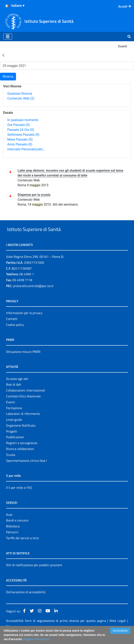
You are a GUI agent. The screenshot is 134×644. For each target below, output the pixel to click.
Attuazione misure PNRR (23, 361)
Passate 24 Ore (21, 130)
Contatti (12, 328)
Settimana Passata (23, 135)
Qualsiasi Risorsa (20, 94)
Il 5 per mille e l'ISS (19, 497)
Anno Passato (20, 144)
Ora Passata (19, 125)
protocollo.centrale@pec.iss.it (33, 295)
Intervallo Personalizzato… (26, 149)
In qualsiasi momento (23, 120)
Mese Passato (20, 139)
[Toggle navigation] (8, 37)
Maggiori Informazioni (36, 639)
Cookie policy (15, 334)
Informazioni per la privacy (24, 322)
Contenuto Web (21, 98)
